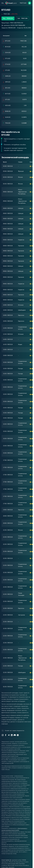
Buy (8, 18)
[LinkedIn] (12, 735)
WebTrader (23, 3)
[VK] (18, 735)
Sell (22, 18)
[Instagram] (3, 735)
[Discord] (15, 735)
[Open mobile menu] (3, 3)
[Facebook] (6, 735)
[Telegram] (9, 735)
